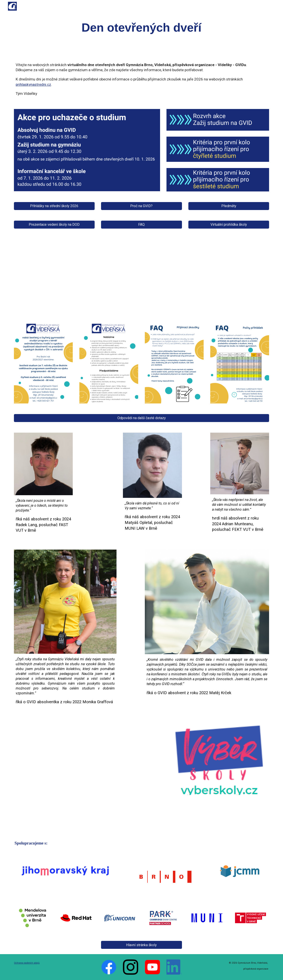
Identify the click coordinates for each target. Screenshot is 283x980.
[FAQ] (141, 224)
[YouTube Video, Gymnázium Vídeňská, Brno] (87, 774)
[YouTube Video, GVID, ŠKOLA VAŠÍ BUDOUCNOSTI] (141, 276)
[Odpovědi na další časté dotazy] (141, 418)
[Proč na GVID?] (141, 206)
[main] (141, 28)
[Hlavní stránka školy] (141, 945)
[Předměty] (229, 206)
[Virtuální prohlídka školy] (229, 224)
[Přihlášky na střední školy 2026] (54, 206)
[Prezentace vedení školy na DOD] (54, 224)
